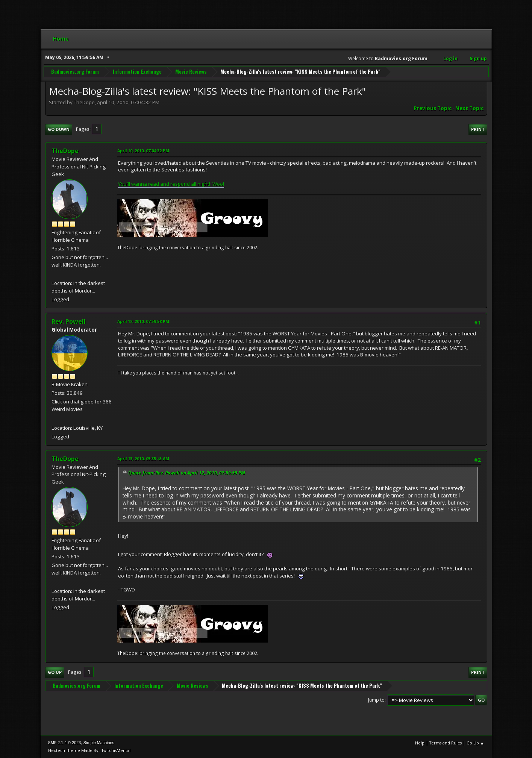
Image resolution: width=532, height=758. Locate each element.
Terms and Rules (446, 743)
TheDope (65, 151)
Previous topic (433, 108)
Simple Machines (99, 743)
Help (420, 743)
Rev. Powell (69, 321)
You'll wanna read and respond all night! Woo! (171, 184)
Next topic (469, 108)
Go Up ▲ (475, 743)
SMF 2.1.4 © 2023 (65, 743)
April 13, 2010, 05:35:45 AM (143, 459)
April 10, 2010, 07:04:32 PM (143, 151)
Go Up (55, 672)
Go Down (59, 129)
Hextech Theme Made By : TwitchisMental (89, 750)
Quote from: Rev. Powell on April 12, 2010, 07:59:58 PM (187, 473)
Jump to (376, 700)
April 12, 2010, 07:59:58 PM (143, 321)
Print (478, 129)
